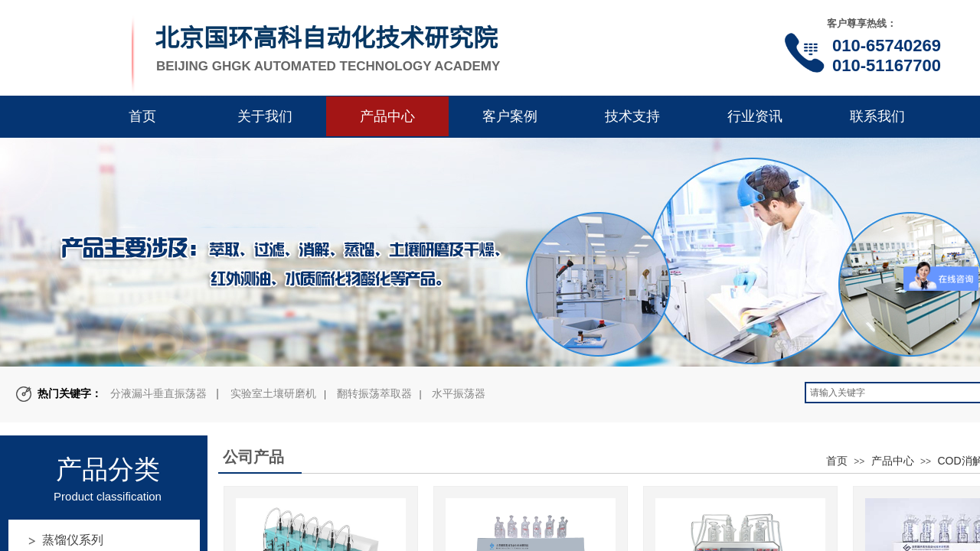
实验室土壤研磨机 (273, 393)
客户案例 (510, 116)
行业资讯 (755, 116)
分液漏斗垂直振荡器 (158, 393)
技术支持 (632, 116)
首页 (142, 116)
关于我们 (265, 116)
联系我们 (877, 116)
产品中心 (387, 116)
